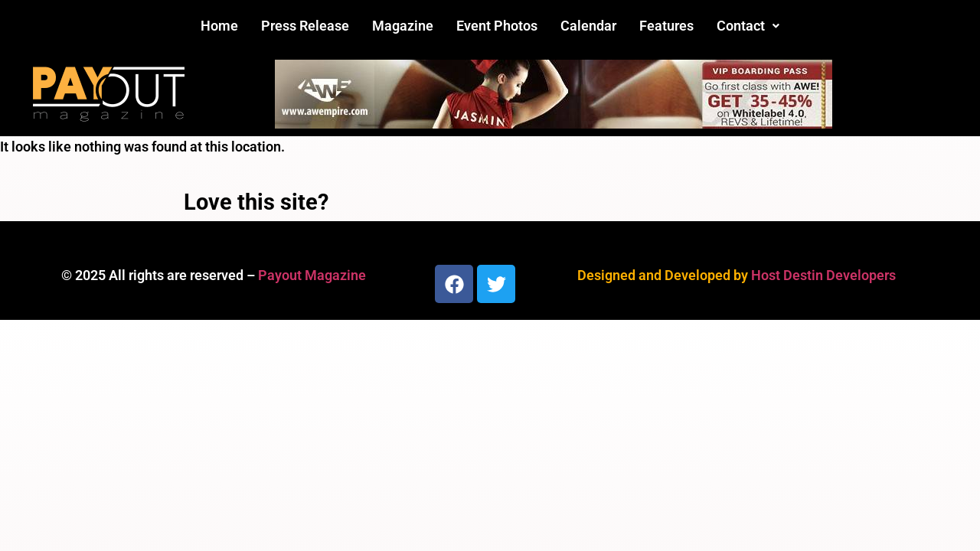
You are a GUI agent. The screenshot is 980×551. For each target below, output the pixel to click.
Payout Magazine (312, 275)
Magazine (403, 26)
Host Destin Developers (823, 275)
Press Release (305, 26)
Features (666, 26)
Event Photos (497, 26)
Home (219, 26)
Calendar (588, 26)
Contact (748, 26)
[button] (748, 26)
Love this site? (256, 202)
